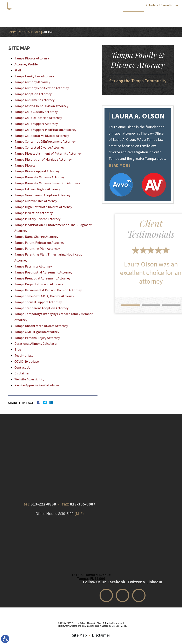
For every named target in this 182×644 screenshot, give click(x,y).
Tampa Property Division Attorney (39, 284)
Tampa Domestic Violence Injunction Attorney (47, 183)
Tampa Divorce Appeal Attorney (37, 171)
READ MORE (122, 165)
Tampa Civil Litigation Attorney (37, 332)
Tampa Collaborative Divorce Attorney (42, 136)
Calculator (107, 18)
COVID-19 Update (27, 361)
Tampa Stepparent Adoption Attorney (41, 308)
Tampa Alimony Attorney (32, 82)
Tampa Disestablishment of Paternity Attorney (48, 153)
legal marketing (89, 626)
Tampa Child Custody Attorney (36, 112)
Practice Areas (70, 18)
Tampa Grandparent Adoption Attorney (42, 195)
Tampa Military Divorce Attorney (37, 219)
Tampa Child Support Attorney (36, 124)
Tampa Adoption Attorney (33, 94)
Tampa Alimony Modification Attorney (42, 88)
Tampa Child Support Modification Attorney (45, 130)
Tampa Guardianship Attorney (36, 201)
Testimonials (90, 18)
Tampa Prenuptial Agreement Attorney (42, 278)
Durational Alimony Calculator (36, 343)
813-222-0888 (162, 10)
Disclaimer (22, 373)
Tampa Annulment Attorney (34, 100)
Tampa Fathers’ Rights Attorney (37, 189)
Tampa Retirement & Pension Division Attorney (48, 290)
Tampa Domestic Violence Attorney (39, 177)
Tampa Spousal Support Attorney (38, 302)
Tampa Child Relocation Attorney (38, 118)
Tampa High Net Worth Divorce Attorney (43, 207)
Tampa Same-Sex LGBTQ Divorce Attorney (44, 296)
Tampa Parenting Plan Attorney (37, 249)
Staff (18, 70)
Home (32, 18)
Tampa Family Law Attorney (34, 76)
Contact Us (131, 18)
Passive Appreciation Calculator (37, 385)
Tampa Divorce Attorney (24, 32)
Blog (119, 18)
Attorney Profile (49, 18)
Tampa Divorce (25, 165)
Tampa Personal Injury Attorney (37, 338)
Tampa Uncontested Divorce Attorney (41, 326)
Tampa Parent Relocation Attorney (39, 243)
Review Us (147, 18)
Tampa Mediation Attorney (33, 213)
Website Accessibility (29, 379)
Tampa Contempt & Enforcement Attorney (45, 141)
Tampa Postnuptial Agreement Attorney (43, 272)
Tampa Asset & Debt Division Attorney (41, 106)
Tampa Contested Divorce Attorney (39, 147)
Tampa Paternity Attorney (33, 266)
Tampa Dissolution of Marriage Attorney (43, 159)
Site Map (79, 635)
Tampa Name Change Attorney (36, 237)
